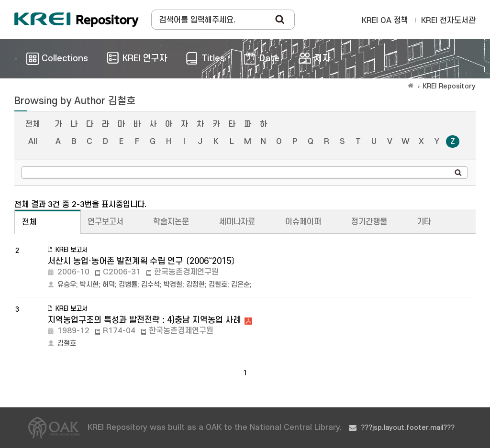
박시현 (89, 285)
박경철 (173, 285)
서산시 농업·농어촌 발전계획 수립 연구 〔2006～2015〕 (142, 261)
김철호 (218, 285)
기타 (424, 222)
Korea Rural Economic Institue (77, 20)
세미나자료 (237, 222)
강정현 (195, 285)
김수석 (150, 285)
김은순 (240, 285)
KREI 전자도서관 (448, 21)
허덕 (109, 285)
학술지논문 (171, 222)
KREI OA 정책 (385, 21)
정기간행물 (369, 222)
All (33, 142)
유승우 (67, 285)
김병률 (128, 285)
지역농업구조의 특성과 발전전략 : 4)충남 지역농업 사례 (144, 320)
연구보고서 (106, 222)
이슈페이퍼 (303, 222)
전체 (33, 124)
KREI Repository (449, 86)
